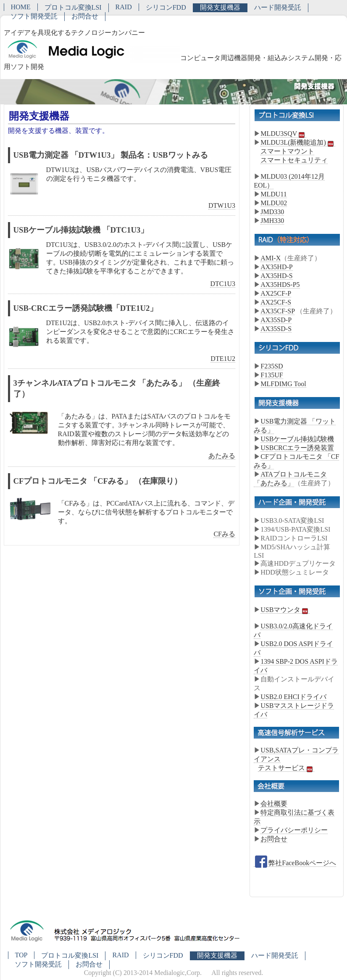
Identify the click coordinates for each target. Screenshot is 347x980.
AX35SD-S (276, 329)
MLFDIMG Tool (283, 384)
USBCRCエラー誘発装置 (297, 448)
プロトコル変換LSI (73, 7)
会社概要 (274, 804)
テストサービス (286, 768)
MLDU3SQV (283, 134)
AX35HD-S (276, 276)
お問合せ (85, 16)
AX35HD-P (276, 267)
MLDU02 (274, 203)
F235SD (272, 366)
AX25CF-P (276, 293)
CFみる (224, 534)
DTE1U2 (223, 359)
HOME (21, 7)
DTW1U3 (222, 205)
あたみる (222, 456)
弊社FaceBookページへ (295, 863)
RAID (124, 7)
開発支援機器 (220, 7)
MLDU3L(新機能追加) (298, 143)
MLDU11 (274, 194)
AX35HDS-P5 (280, 285)
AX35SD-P (276, 320)
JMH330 (272, 221)
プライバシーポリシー (294, 830)
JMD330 (272, 212)
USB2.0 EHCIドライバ (293, 697)
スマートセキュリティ (294, 160)
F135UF (272, 375)
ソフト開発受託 (34, 16)
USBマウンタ (285, 610)
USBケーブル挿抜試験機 (297, 439)
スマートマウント (287, 151)
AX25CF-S (276, 302)
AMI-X (271, 258)
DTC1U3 (223, 284)
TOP (21, 955)
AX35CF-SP (277, 311)
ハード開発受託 (278, 7)
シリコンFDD (166, 7)
